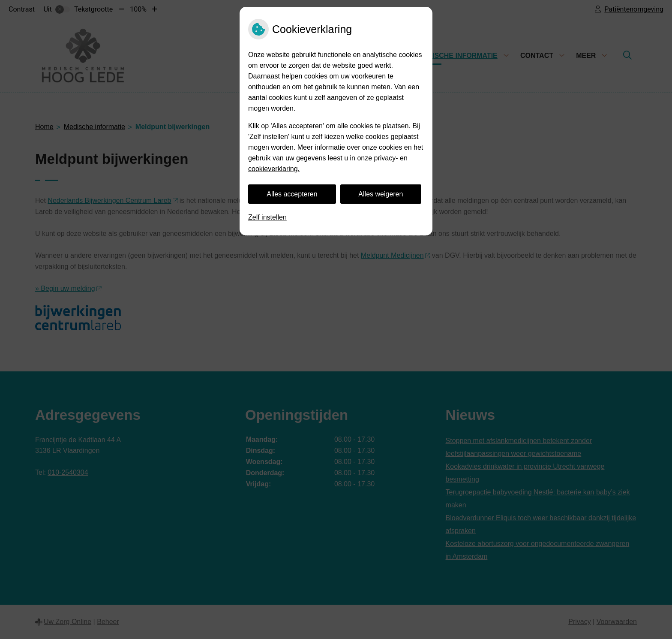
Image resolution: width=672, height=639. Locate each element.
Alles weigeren (381, 194)
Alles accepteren (292, 194)
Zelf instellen (267, 217)
